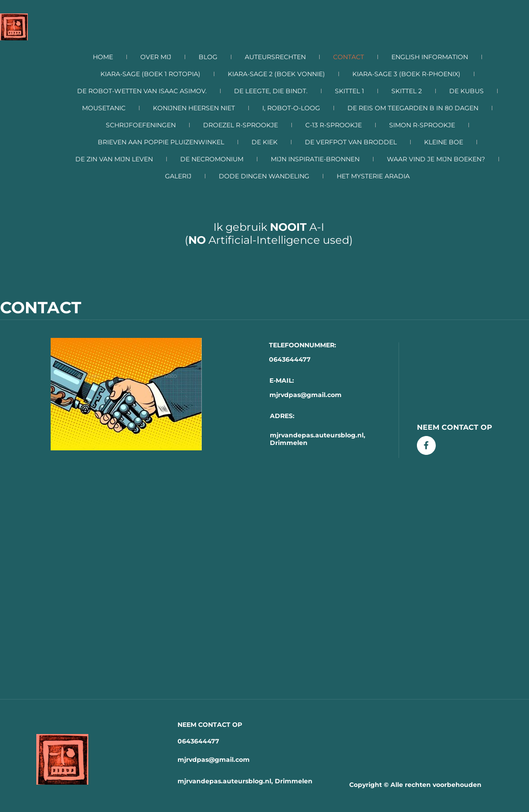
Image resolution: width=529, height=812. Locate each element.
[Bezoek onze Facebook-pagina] (426, 445)
